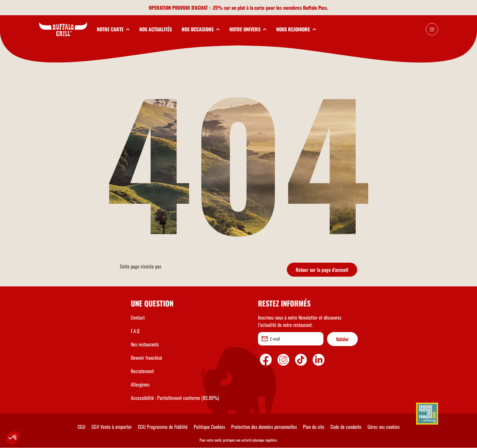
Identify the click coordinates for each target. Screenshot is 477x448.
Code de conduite (346, 427)
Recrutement (142, 371)
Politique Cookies (209, 427)
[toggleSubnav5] (296, 29)
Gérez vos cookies (384, 427)
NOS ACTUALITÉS (156, 29)
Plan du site (314, 427)
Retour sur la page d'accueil (322, 270)
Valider (342, 339)
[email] (291, 339)
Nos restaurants (145, 344)
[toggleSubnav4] (248, 29)
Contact (138, 317)
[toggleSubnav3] (201, 29)
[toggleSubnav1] (113, 29)
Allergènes (140, 384)
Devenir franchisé (146, 358)
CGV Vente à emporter (112, 427)
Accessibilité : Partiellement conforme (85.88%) (175, 398)
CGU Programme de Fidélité (163, 427)
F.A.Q (135, 331)
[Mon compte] (432, 29)
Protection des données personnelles (264, 427)
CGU (82, 427)
